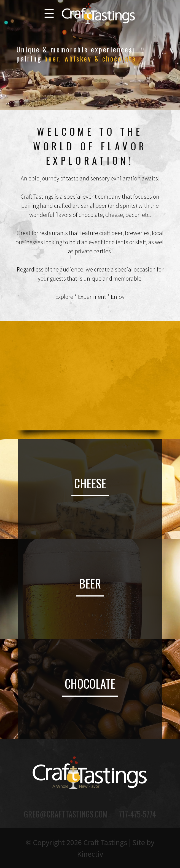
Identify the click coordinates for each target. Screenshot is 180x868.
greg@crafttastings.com (66, 814)
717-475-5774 (137, 814)
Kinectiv (90, 854)
